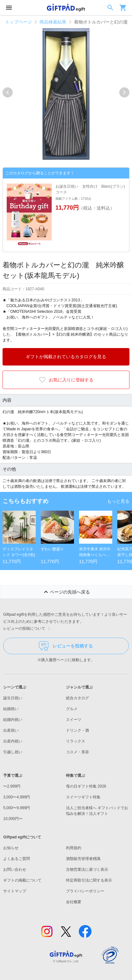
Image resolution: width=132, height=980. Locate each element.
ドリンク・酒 (77, 730)
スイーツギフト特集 (83, 797)
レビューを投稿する (66, 646)
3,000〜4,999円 (17, 797)
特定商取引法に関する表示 (89, 880)
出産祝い (11, 730)
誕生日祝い (13, 698)
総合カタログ (77, 698)
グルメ (72, 709)
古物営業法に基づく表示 (87, 869)
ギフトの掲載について (22, 880)
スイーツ (74, 720)
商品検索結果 (53, 22)
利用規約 (74, 848)
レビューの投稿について (28, 629)
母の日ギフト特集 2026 (86, 786)
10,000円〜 (13, 819)
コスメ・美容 (77, 752)
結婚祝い (11, 709)
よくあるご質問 (17, 859)
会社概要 (74, 902)
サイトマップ (15, 891)
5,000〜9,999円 (17, 808)
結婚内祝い (13, 720)
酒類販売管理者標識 (83, 859)
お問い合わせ (15, 869)
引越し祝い (13, 752)
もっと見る (118, 501)
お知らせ (11, 848)
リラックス (76, 741)
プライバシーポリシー (85, 891)
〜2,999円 (12, 786)
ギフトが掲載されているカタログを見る (66, 357)
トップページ (18, 22)
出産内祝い (13, 741)
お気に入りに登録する (66, 380)
